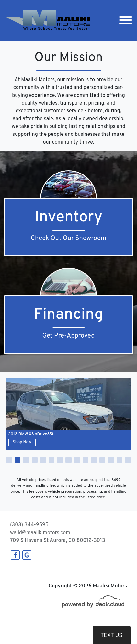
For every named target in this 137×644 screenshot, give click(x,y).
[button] (9, 460)
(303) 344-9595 (29, 525)
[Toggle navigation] (126, 20)
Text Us (112, 635)
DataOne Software (110, 625)
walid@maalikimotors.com (40, 533)
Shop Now (22, 442)
